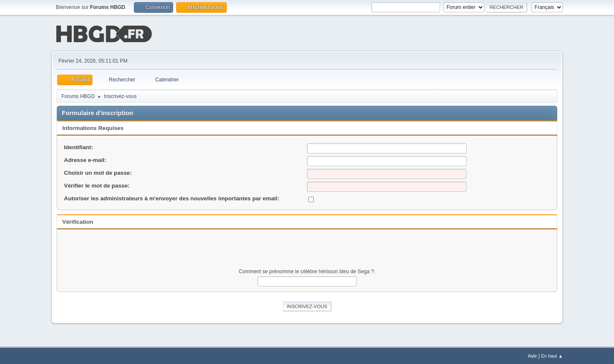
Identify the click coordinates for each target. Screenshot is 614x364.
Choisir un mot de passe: (98, 172)
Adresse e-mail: (85, 159)
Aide (533, 355)
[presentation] (307, 250)
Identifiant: (78, 146)
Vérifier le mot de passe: (97, 185)
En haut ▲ (552, 355)
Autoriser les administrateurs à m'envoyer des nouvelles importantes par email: (172, 198)
